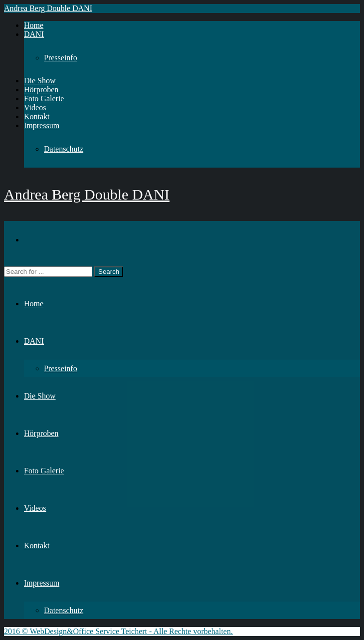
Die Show (40, 81)
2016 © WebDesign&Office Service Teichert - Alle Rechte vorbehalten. (118, 631)
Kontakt (37, 116)
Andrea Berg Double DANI (48, 8)
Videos (35, 107)
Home (34, 25)
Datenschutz (64, 149)
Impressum (42, 125)
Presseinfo (61, 58)
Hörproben (41, 90)
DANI (34, 34)
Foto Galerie (44, 99)
